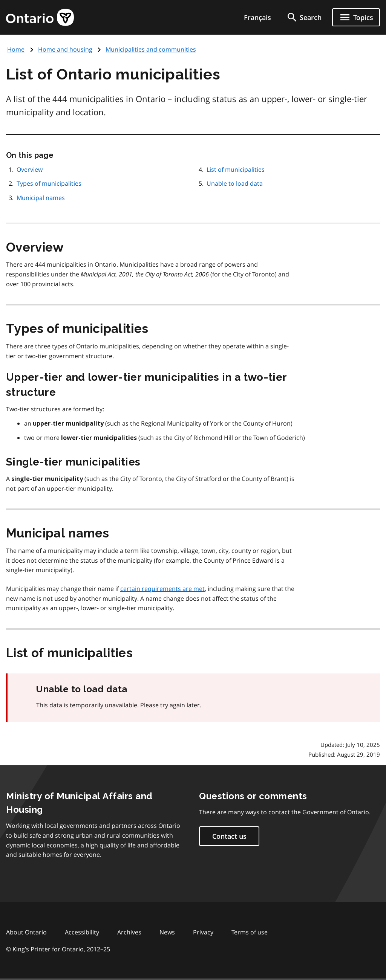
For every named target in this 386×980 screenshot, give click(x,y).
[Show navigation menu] (356, 17)
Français (257, 17)
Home (16, 49)
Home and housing (65, 49)
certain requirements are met (162, 589)
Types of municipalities (49, 183)
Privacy (203, 932)
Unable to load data (235, 183)
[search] (304, 17)
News (167, 932)
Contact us (229, 836)
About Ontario (26, 932)
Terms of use (250, 932)
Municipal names (41, 198)
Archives (129, 932)
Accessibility (82, 932)
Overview (30, 169)
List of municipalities (236, 169)
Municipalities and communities (151, 49)
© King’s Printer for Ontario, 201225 (58, 949)
